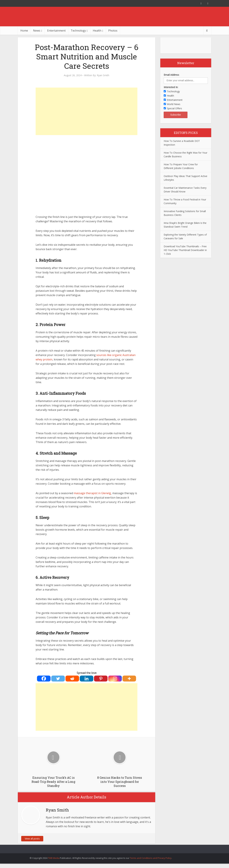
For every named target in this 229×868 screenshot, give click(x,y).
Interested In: (171, 87)
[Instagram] (115, 679)
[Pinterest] (101, 679)
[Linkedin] (87, 679)
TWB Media (54, 858)
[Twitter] (58, 679)
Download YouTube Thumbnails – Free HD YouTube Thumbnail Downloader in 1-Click (185, 250)
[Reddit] (72, 679)
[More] (129, 679)
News (37, 31)
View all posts (32, 839)
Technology (78, 31)
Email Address (171, 75)
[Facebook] (44, 679)
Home (24, 31)
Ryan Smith (103, 75)
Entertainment (56, 31)
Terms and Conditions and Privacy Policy (151, 858)
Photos (113, 31)
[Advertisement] (87, 111)
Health (97, 31)
